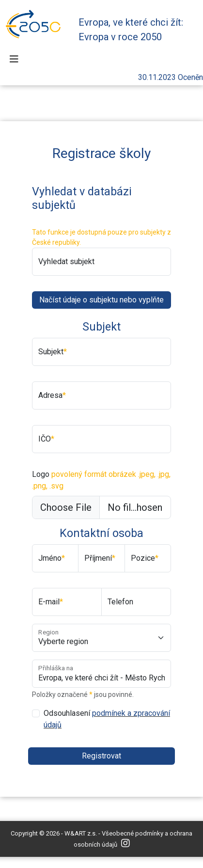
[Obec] (101, 638)
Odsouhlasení (107, 719)
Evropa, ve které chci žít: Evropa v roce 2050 (131, 30)
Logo (101, 480)
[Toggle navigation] (14, 59)
